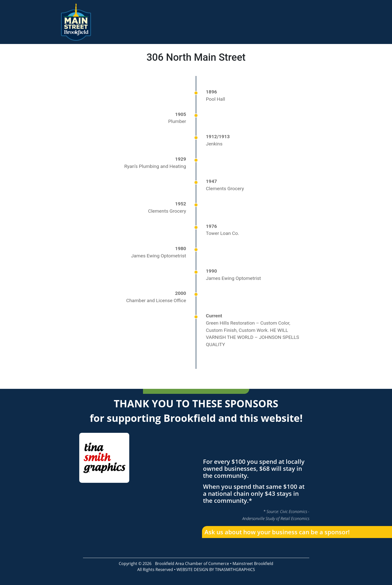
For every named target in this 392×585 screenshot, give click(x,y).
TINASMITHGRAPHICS (235, 570)
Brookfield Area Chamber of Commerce (192, 564)
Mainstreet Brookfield (253, 564)
